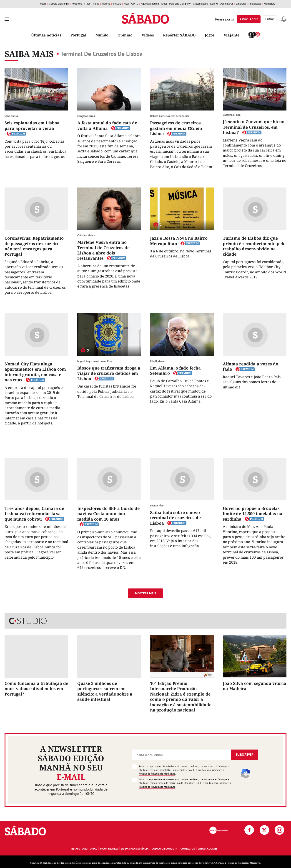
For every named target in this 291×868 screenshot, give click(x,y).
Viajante (232, 35)
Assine (249, 19)
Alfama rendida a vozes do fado (251, 366)
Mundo (102, 35)
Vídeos (148, 35)
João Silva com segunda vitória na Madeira (255, 686)
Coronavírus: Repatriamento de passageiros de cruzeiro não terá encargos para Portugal (34, 246)
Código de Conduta (164, 849)
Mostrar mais (145, 593)
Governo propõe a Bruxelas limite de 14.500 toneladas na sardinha (253, 514)
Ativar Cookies (208, 849)
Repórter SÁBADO (179, 35)
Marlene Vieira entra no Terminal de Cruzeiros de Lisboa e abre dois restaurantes (103, 250)
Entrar (270, 19)
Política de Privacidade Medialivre (157, 774)
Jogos (210, 35)
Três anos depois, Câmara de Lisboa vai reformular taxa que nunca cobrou (34, 514)
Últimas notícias (46, 35)
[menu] (7, 19)
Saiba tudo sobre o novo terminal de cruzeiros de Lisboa (175, 518)
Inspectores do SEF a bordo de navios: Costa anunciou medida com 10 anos (108, 514)
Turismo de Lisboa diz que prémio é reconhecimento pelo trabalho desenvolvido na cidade (254, 246)
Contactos (188, 849)
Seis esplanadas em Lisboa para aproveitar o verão (32, 125)
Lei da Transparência (135, 849)
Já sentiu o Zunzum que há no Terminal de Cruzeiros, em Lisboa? (254, 127)
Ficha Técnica (109, 849)
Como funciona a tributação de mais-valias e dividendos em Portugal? (36, 689)
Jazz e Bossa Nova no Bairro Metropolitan (179, 241)
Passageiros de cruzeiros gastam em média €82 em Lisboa (176, 128)
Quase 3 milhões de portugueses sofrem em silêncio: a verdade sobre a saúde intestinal (105, 691)
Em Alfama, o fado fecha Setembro (175, 371)
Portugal (78, 35)
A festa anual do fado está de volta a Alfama (107, 125)
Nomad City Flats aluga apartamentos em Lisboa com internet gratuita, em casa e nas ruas (35, 372)
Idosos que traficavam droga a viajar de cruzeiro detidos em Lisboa (109, 373)
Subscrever (245, 755)
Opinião (125, 35)
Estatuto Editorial (84, 849)
